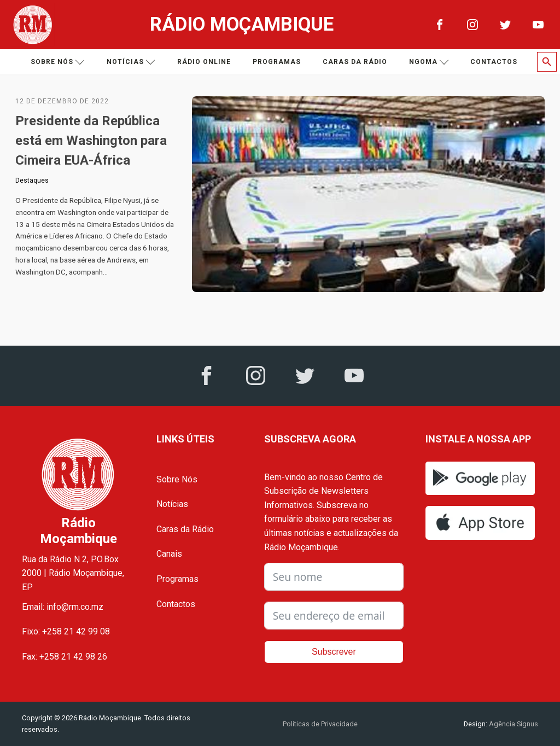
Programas (277, 62)
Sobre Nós (177, 479)
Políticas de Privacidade (320, 724)
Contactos (494, 62)
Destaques (32, 180)
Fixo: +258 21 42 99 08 (66, 631)
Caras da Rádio (355, 62)
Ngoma (429, 62)
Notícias (131, 62)
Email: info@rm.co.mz (63, 607)
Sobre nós (58, 62)
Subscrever (334, 652)
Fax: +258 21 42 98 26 (65, 657)
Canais (169, 554)
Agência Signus (513, 724)
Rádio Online (204, 62)
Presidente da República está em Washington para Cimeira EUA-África (91, 141)
